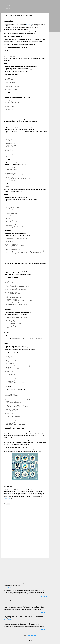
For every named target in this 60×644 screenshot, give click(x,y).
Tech (8, 504)
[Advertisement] (55, 32)
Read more (44, 597)
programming (29, 24)
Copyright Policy (35, 8)
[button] (46, 16)
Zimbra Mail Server (12, 8)
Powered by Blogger (30, 635)
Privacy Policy (23, 8)
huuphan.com (7, 498)
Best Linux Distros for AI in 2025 (12, 601)
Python (27, 32)
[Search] (58, 4)
